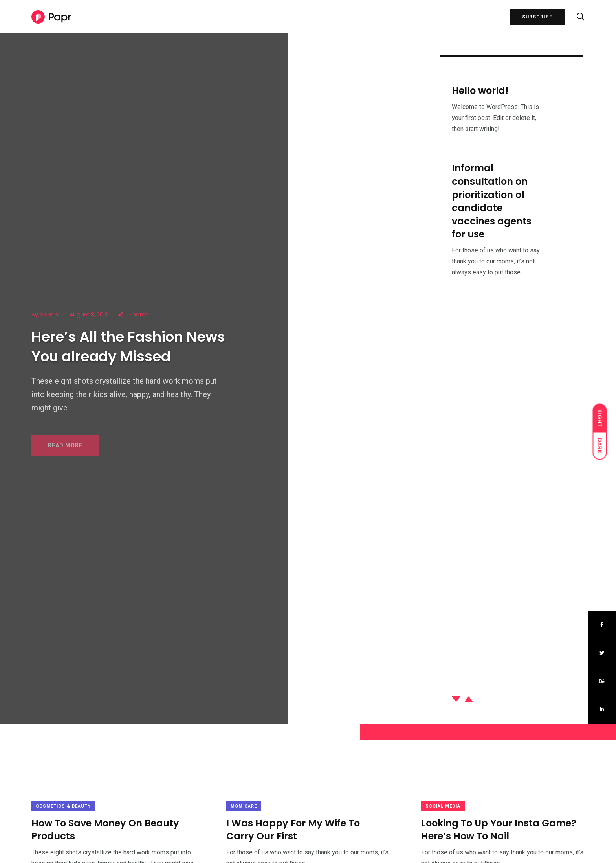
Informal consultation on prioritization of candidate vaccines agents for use (492, 206)
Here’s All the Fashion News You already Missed (128, 351)
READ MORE (65, 451)
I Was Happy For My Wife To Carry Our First (293, 830)
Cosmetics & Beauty (63, 806)
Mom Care (244, 806)
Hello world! (480, 92)
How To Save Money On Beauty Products (105, 830)
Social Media (443, 806)
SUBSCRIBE (537, 17)
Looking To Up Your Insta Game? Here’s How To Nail (499, 830)
